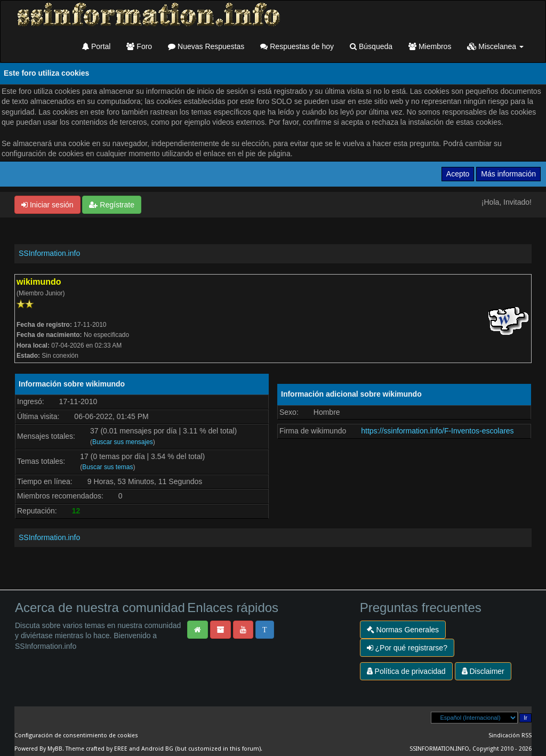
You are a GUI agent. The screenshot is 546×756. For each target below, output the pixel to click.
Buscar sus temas (107, 467)
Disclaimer (483, 671)
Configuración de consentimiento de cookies (76, 735)
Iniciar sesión (47, 205)
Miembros (430, 46)
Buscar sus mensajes (123, 442)
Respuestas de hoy (297, 46)
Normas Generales (403, 630)
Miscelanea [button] (495, 46)
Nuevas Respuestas (206, 46)
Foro (139, 46)
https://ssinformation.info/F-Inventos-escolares (437, 431)
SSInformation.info (49, 253)
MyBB (55, 749)
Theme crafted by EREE (97, 749)
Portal (96, 46)
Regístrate (111, 205)
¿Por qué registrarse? (407, 648)
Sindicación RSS (510, 735)
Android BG (157, 749)
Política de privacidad (406, 671)
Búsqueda (371, 46)
